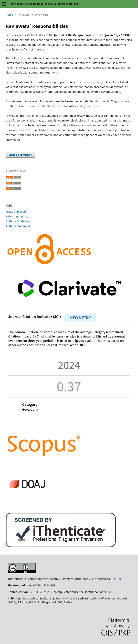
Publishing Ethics (17, 216)
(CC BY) (116, 579)
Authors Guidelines (18, 221)
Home (9, 15)
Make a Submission (20, 155)
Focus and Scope (17, 212)
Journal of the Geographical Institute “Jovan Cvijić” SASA (45, 4)
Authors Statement (18, 226)
